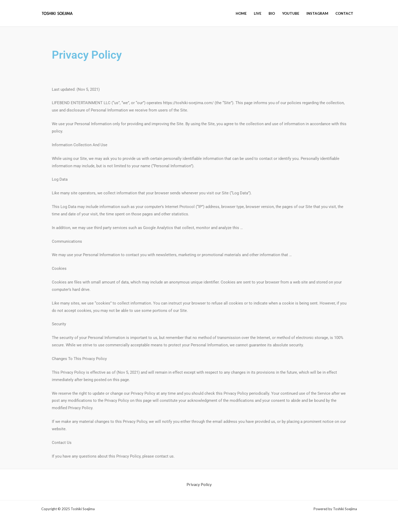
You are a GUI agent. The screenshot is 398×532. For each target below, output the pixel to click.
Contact (344, 13)
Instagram (317, 13)
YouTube (291, 13)
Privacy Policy (199, 484)
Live (258, 13)
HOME (241, 13)
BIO (272, 13)
